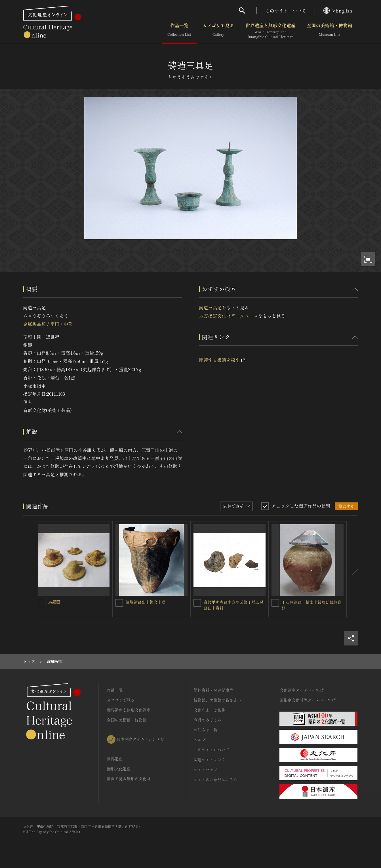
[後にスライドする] (352, 569)
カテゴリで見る (218, 31)
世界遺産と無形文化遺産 (270, 31)
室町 (55, 324)
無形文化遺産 (119, 769)
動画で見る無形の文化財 (129, 779)
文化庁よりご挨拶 (210, 710)
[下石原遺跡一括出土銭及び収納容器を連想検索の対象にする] (275, 603)
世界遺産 (115, 759)
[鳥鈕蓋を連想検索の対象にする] (42, 603)
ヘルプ (200, 740)
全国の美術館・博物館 (329, 31)
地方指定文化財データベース (229, 316)
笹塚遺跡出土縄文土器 (146, 602)
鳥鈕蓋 (54, 602)
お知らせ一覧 (206, 730)
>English (338, 11)
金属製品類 (35, 324)
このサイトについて (286, 11)
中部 (68, 324)
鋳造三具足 (211, 307)
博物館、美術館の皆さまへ (218, 700)
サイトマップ (206, 770)
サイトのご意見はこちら (216, 779)
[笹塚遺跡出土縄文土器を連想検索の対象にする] (119, 603)
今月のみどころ (208, 720)
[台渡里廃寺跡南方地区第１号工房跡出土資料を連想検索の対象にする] (197, 603)
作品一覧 (179, 31)
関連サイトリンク (210, 760)
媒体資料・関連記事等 (214, 690)
